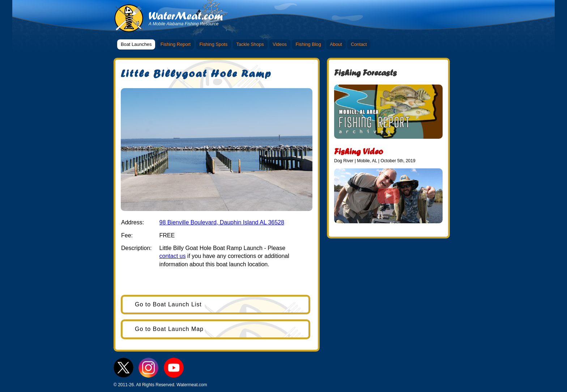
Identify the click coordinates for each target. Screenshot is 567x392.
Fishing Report (176, 44)
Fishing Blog (308, 44)
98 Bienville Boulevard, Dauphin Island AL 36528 (221, 222)
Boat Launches (136, 44)
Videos (280, 44)
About (336, 44)
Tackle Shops (250, 44)
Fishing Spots (214, 44)
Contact (359, 44)
